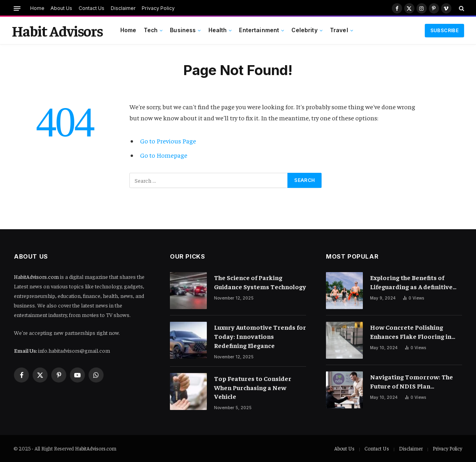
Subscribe (444, 30)
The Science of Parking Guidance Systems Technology (260, 282)
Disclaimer (123, 8)
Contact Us (92, 8)
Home (37, 8)
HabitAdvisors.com (36, 276)
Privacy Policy (158, 8)
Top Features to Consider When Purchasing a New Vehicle (253, 387)
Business (183, 30)
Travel (339, 30)
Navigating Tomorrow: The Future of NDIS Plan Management (411, 382)
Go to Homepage (164, 155)
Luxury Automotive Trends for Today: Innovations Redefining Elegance (260, 336)
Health (218, 30)
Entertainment (259, 30)
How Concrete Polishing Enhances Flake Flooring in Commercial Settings (411, 332)
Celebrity (304, 30)
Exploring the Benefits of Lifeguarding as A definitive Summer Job (411, 282)
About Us (61, 8)
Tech (151, 30)
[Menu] (17, 8)
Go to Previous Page (168, 141)
